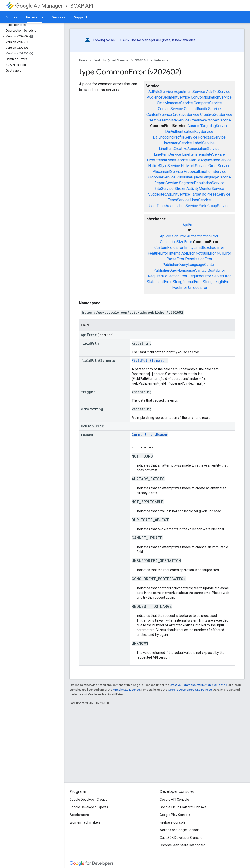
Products (100, 60)
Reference (161, 60)
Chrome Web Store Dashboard (183, 845)
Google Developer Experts (89, 807)
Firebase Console (173, 822)
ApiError (189, 225)
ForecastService (212, 137)
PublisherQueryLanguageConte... (189, 265)
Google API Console (174, 800)
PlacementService (168, 171)
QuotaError (216, 270)
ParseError (175, 259)
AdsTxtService (218, 92)
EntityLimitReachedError (204, 248)
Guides (12, 17)
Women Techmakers (85, 822)
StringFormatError (187, 282)
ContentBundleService (202, 109)
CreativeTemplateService (169, 120)
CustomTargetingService (208, 126)
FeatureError (158, 253)
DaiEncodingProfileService (175, 137)
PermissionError (199, 259)
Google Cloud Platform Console (183, 807)
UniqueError (198, 287)
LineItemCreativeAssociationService (189, 149)
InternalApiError (182, 253)
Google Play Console (175, 815)
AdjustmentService (189, 92)
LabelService (204, 143)
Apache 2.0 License (126, 690)
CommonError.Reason (150, 435)
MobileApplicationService (210, 160)
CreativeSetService (216, 114)
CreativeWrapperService (211, 120)
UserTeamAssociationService (173, 206)
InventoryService (178, 143)
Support (81, 17)
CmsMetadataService (175, 103)
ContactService (170, 109)
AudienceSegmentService (168, 97)
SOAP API (82, 6)
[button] (31, 36)
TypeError (179, 287)
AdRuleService (161, 92)
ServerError (221, 276)
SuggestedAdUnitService (169, 194)
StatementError (159, 282)
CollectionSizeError (176, 242)
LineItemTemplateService (203, 154)
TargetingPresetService (211, 194)
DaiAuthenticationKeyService (189, 132)
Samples (59, 17)
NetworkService (194, 166)
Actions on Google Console (180, 830)
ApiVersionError (173, 236)
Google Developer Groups (88, 800)
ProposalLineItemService (205, 171)
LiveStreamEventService (167, 160)
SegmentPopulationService (202, 183)
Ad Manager (39, 6)
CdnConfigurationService (211, 97)
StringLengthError (217, 282)
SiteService (164, 189)
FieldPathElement (148, 360)
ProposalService (162, 177)
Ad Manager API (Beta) (154, 40)
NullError (224, 253)
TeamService (179, 200)
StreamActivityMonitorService (199, 189)
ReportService (166, 183)
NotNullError (206, 253)
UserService (201, 200)
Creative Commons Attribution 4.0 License (198, 685)
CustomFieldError (169, 248)
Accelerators (79, 815)
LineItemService (167, 154)
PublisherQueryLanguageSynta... (180, 270)
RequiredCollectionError (168, 276)
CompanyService (208, 103)
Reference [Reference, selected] (35, 17)
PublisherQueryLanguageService (204, 177)
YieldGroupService (214, 206)
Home (83, 60)
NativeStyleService (164, 166)
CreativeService (186, 114)
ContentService (159, 114)
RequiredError (200, 276)
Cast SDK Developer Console (181, 838)
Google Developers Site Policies (190, 690)
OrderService (219, 166)
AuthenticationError (203, 236)
